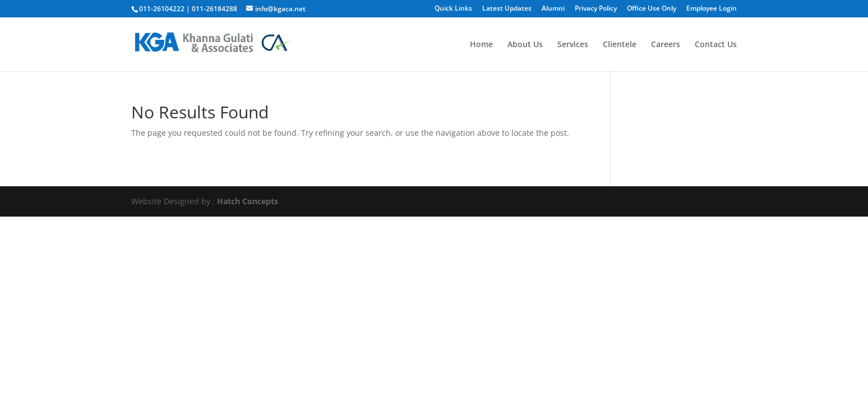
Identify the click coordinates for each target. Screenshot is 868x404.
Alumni (553, 9)
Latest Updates (507, 9)
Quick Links (453, 9)
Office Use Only (652, 9)
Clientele (620, 45)
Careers (666, 45)
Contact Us (716, 45)
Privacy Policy (596, 9)
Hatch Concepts (248, 201)
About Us (525, 45)
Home (481, 45)
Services (573, 45)
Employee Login (712, 9)
